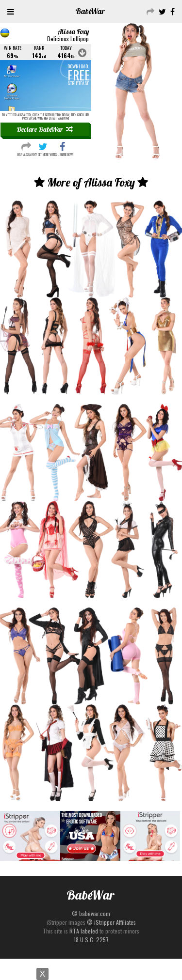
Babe (91, 11)
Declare (45, 129)
